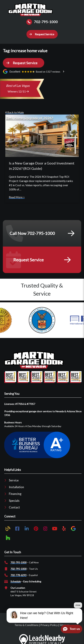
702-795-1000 (18, 562)
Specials (14, 501)
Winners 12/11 (18, 91)
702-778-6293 (18, 575)
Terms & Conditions (26, 625)
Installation (16, 487)
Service (14, 480)
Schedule (16, 581)
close (78, 605)
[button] (42, 34)
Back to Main (15, 112)
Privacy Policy (49, 625)
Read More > (17, 197)
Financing (15, 494)
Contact (14, 507)
